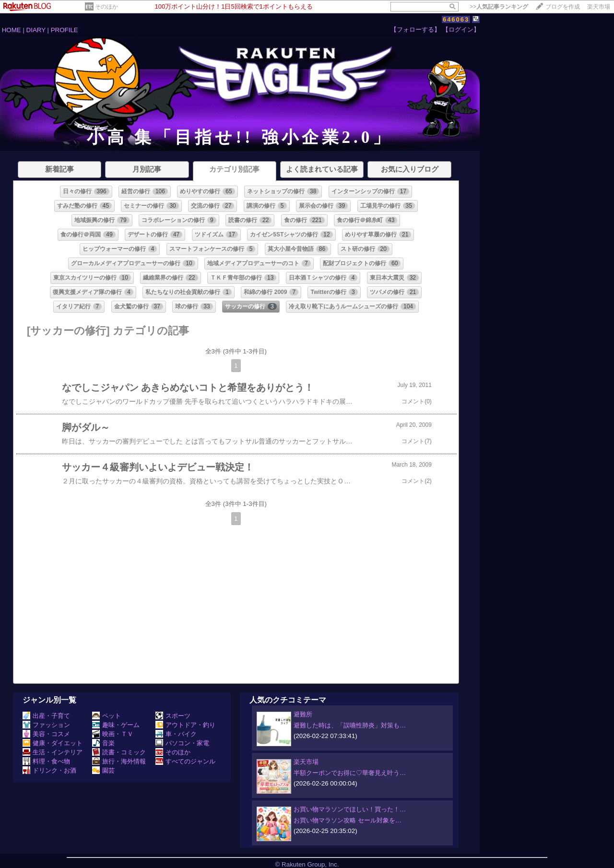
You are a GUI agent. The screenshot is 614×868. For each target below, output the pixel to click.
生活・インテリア (53, 752)
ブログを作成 (563, 7)
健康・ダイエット (53, 743)
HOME (12, 30)
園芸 (103, 770)
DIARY (36, 30)
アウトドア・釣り (185, 725)
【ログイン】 (461, 29)
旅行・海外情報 (119, 761)
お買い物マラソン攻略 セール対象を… (348, 820)
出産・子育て (46, 716)
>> (499, 7)
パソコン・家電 (182, 743)
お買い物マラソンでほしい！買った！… (350, 809)
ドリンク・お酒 (49, 770)
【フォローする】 (415, 29)
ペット (106, 716)
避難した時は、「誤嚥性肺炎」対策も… (350, 725)
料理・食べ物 (46, 761)
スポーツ (173, 716)
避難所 (303, 714)
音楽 (103, 743)
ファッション (46, 725)
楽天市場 (599, 7)
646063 (456, 19)
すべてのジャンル (185, 761)
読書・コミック (119, 752)
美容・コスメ (46, 734)
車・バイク (176, 734)
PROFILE (65, 30)
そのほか (106, 7)
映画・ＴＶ (113, 734)
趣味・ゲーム (116, 725)
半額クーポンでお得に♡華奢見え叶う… (350, 773)
